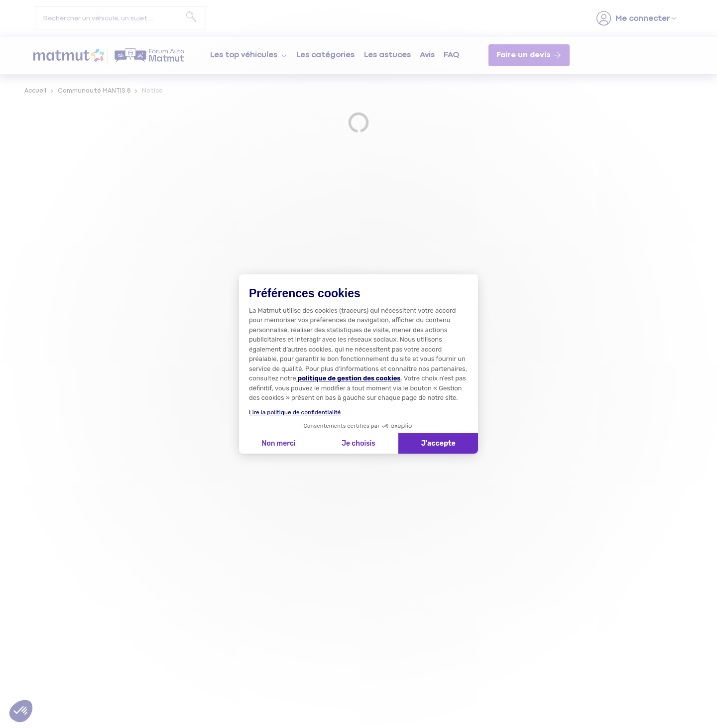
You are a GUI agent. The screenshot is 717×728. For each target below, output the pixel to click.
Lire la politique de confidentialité (295, 412)
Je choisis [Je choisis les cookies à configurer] (358, 443)
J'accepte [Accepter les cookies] (438, 443)
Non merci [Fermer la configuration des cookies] (278, 443)
